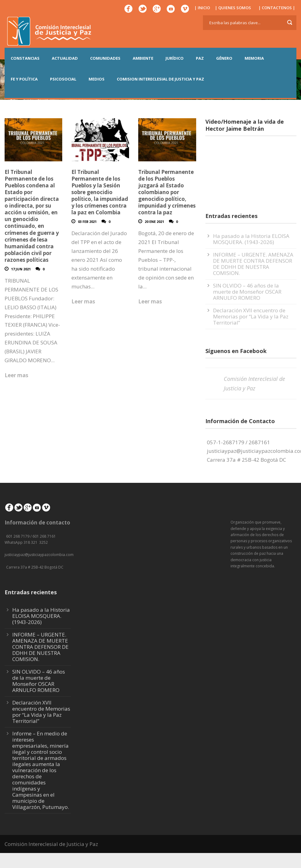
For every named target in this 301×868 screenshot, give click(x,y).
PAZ (200, 58)
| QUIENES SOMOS (233, 8)
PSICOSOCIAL (63, 79)
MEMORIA (254, 58)
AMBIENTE (143, 58)
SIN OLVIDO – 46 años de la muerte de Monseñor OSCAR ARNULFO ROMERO (247, 292)
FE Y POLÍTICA (24, 79)
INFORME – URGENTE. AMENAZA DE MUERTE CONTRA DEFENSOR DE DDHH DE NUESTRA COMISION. (253, 264)
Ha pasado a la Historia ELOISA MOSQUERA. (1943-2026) (251, 239)
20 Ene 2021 (154, 222)
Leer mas (16, 375)
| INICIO (202, 8)
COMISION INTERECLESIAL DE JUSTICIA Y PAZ (160, 79)
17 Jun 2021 (21, 269)
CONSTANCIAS (25, 58)
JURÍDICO (175, 58)
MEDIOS (97, 79)
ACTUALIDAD (65, 58)
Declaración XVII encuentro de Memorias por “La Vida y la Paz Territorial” (251, 316)
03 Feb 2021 (87, 222)
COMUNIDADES (105, 58)
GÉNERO (224, 58)
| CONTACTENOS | (277, 8)
